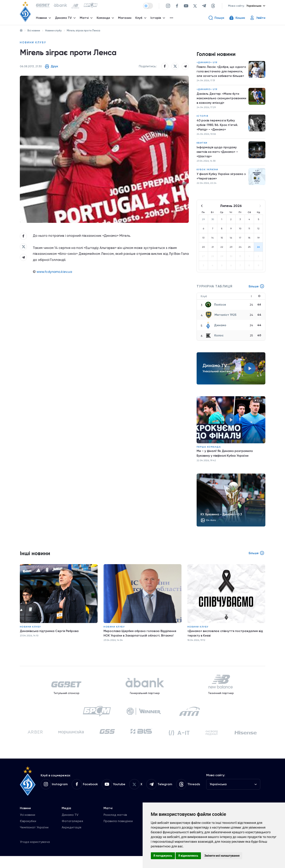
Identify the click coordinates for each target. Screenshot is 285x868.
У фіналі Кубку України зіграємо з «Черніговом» (220, 181)
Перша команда (209, 452)
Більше (256, 291)
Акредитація (71, 839)
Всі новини (34, 31)
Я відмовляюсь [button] (188, 856)
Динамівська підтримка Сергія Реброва (50, 636)
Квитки (202, 147)
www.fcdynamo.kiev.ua (55, 276)
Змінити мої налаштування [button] (222, 856)
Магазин (126, 19)
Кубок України (207, 174)
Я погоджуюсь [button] (163, 856)
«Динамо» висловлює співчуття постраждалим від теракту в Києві (226, 638)
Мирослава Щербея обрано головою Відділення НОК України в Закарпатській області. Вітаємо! (141, 638)
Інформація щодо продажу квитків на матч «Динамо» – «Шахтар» (218, 156)
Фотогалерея (72, 833)
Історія (203, 119)
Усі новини (27, 827)
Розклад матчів (115, 827)
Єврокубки (28, 833)
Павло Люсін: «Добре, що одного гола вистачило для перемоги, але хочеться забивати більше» (218, 73)
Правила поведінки (118, 833)
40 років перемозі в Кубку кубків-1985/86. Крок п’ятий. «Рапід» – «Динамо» (218, 128)
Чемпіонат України (34, 839)
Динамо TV (70, 827)
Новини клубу (53, 31)
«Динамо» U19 (207, 64)
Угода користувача (35, 854)
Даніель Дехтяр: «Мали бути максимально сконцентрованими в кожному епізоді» (219, 101)
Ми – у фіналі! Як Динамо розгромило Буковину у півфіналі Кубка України (225, 458)
